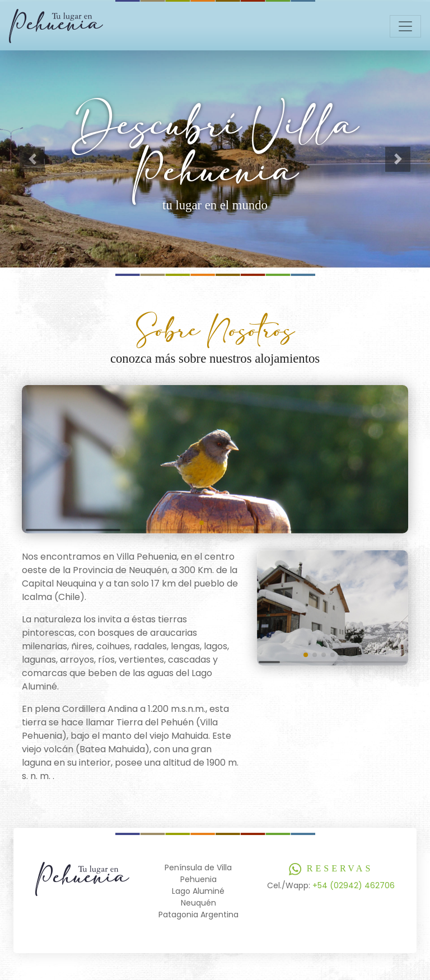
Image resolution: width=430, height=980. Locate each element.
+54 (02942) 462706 (354, 885)
